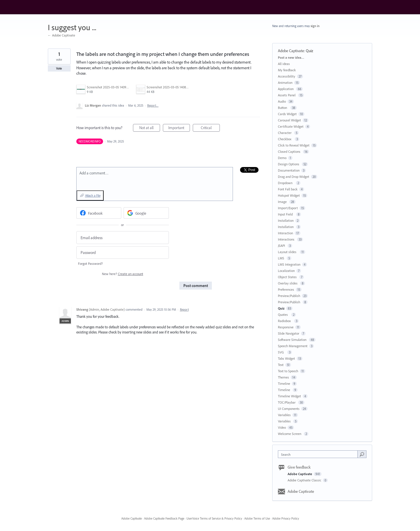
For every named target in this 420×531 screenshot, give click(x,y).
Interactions (287, 239)
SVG (282, 352)
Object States (288, 277)
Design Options (289, 164)
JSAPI (282, 246)
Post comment (196, 286)
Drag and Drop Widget (294, 177)
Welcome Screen (290, 434)
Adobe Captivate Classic (305, 480)
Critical (210, 128)
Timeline (284, 383)
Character (285, 133)
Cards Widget (287, 114)
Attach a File (93, 196)
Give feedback (299, 467)
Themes (283, 377)
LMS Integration (289, 264)
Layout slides (288, 252)
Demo (282, 158)
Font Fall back (288, 189)
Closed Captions (290, 151)
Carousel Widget (289, 120)
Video (282, 427)
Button (283, 108)
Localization (286, 271)
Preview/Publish (289, 296)
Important (179, 128)
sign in (315, 26)
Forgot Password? (90, 264)
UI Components (289, 409)
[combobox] (319, 454)
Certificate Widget (291, 126)
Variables (284, 415)
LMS (281, 258)
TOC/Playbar (287, 402)
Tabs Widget (286, 358)
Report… (153, 105)
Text (281, 365)
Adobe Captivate (291, 51)
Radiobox (285, 321)
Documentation (289, 170)
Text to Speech (288, 371)
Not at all (150, 128)
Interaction (285, 233)
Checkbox (285, 139)
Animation (285, 83)
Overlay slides (288, 283)
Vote (59, 68)
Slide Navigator (289, 333)
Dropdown (286, 183)
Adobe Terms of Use (257, 518)
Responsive (286, 327)
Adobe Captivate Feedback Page (164, 518)
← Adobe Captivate (62, 35)
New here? (123, 274)
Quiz (310, 51)
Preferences (286, 289)
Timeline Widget (289, 396)
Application (286, 89)
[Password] (123, 253)
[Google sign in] (146, 213)
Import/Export (288, 208)
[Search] (362, 454)
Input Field (286, 214)
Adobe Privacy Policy (286, 518)
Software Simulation (293, 340)
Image (283, 202)
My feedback (287, 70)
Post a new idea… (291, 57)
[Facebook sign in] (99, 213)
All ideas (284, 64)
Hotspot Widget (289, 195)
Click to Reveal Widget (294, 145)
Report (184, 310)
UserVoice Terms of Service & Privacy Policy (214, 518)
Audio (282, 101)
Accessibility (287, 76)
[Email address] (123, 238)
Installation (286, 220)
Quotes (284, 315)
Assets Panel (287, 95)
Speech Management (293, 346)
